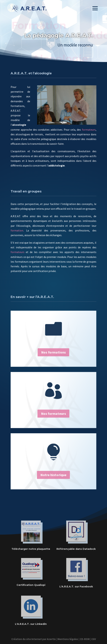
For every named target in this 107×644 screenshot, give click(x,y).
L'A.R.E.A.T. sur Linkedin (31, 624)
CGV (94, 639)
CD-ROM (85, 639)
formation (17, 230)
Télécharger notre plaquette (31, 549)
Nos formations (54, 352)
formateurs (89, 130)
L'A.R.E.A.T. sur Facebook (76, 587)
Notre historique (53, 475)
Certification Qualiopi (31, 585)
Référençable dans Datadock (76, 549)
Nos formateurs (54, 413)
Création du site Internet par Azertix (34, 639)
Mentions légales (68, 639)
